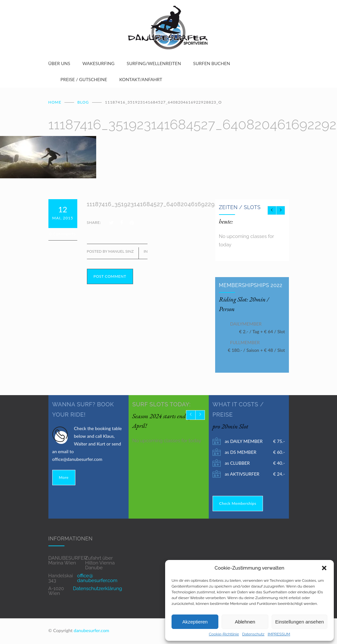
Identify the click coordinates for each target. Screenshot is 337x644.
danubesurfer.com (92, 630)
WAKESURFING (98, 63)
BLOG (83, 102)
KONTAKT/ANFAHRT (141, 79)
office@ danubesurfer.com (97, 578)
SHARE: (94, 222)
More (64, 477)
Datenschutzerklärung (97, 589)
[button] (324, 568)
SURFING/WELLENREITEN (154, 63)
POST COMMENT (110, 276)
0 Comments (63, 234)
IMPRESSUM (279, 634)
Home (55, 102)
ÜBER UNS (59, 63)
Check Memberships (238, 503)
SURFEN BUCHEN (211, 63)
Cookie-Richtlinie (224, 634)
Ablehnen (245, 622)
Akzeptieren (195, 622)
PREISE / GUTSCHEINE (84, 79)
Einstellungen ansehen (299, 622)
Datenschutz (253, 634)
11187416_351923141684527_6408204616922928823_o (163, 204)
